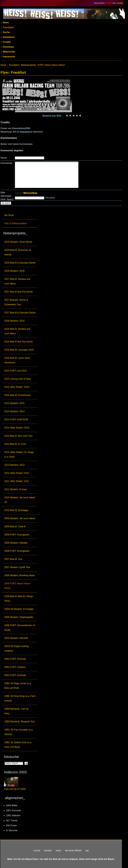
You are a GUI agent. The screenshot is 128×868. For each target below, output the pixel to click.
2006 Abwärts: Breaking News (19, 575)
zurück (37, 850)
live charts (118, 3)
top (87, 850)
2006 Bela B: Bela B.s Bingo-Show (19, 599)
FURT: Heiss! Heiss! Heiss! (51, 65)
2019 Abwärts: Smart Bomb (18, 242)
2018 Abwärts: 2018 (14, 271)
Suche (6, 32)
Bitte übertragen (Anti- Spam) (7, 196)
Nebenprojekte (28, 65)
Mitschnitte (9, 52)
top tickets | (100, 3)
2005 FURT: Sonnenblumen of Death (20, 628)
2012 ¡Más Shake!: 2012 (17, 473)
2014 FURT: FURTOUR (16, 420)
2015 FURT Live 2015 (15, 371)
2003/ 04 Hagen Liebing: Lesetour (17, 648)
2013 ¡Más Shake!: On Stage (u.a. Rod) (19, 454)
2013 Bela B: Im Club (15, 444)
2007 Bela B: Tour (13, 559)
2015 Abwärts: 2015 (14, 403)
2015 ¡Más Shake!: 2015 (17, 387)
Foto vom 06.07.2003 (15, 789)
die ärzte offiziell (73, 850)
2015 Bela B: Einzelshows (17, 395)
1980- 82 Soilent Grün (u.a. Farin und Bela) (18, 745)
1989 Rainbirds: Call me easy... (16, 711)
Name (4, 158)
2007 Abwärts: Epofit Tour (17, 567)
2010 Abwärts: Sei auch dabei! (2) (20, 500)
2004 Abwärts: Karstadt (16, 638)
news (58, 850)
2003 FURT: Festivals (15, 659)
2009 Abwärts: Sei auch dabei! (20, 518)
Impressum (9, 57)
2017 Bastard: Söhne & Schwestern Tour (16, 302)
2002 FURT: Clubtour (15, 667)
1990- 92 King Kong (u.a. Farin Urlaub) (20, 698)
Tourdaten (8, 27)
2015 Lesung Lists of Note (18, 379)
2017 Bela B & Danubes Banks (20, 313)
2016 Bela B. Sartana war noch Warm (17, 331)
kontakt (48, 850)
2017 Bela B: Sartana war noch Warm (17, 281)
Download (8, 47)
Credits (7, 42)
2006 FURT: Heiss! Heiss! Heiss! (17, 586)
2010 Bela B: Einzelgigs (16, 510)
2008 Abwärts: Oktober (16, 543)
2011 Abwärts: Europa (15, 489)
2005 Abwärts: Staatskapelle (19, 617)
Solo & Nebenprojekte (15, 223)
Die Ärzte (9, 215)
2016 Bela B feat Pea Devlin (19, 342)
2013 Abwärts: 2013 (14, 465)
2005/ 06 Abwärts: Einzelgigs (19, 609)
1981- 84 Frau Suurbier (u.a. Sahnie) (19, 732)
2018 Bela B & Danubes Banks (20, 263)
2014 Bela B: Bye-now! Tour (18, 436)
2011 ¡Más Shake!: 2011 (17, 481)
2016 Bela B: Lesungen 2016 (19, 350)
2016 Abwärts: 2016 (14, 321)
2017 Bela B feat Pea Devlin (19, 292)
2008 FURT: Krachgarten (17, 551)
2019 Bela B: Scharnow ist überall (18, 252)
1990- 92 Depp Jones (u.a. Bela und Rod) (18, 686)
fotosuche (11, 757)
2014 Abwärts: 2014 (14, 411)
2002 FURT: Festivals (15, 675)
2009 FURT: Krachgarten (17, 535)
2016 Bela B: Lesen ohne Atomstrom (17, 360)
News (6, 23)
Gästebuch (8, 37)
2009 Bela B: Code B (15, 527)
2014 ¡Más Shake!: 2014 (17, 428)
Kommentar (6, 163)
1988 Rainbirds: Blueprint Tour (20, 722)
